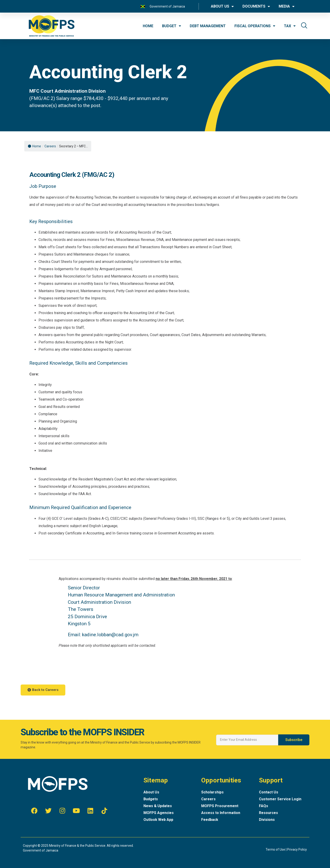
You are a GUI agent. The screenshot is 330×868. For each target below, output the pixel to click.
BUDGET (172, 26)
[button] (43, 690)
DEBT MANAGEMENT (208, 26)
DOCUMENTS (256, 6)
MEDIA (287, 6)
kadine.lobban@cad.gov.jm (110, 635)
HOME (148, 26)
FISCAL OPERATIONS (255, 26)
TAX (290, 26)
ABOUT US (222, 6)
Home (34, 146)
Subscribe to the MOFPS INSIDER (82, 732)
